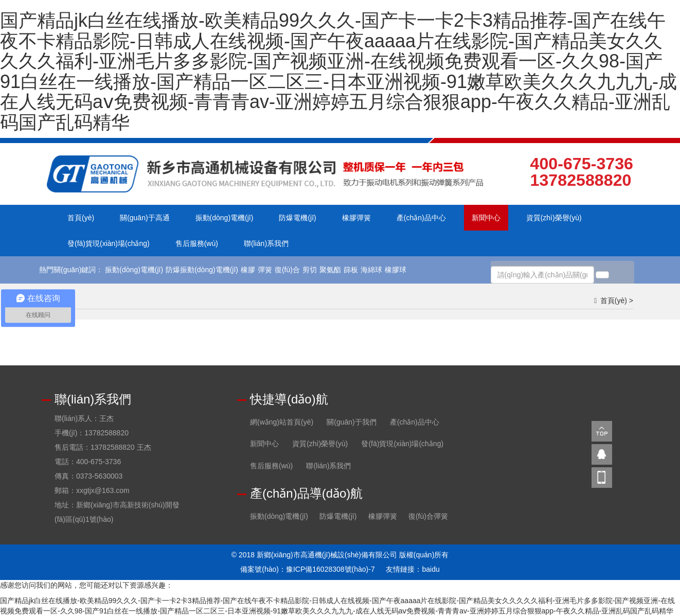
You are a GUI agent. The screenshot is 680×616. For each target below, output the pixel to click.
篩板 (351, 270)
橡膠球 (396, 270)
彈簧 (265, 270)
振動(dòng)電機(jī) (225, 218)
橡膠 (248, 270)
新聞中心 (486, 218)
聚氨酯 (330, 270)
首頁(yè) (81, 218)
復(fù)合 (287, 270)
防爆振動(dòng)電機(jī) (202, 270)
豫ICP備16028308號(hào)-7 (330, 569)
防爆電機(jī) (297, 218)
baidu (431, 569)
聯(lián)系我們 (266, 243)
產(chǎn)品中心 (421, 218)
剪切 (310, 270)
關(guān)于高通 (145, 218)
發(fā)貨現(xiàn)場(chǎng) (109, 243)
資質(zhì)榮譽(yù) (554, 218)
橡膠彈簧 (356, 218)
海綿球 (371, 270)
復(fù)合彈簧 (428, 516)
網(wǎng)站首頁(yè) (282, 422)
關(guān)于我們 (351, 422)
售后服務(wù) (197, 243)
